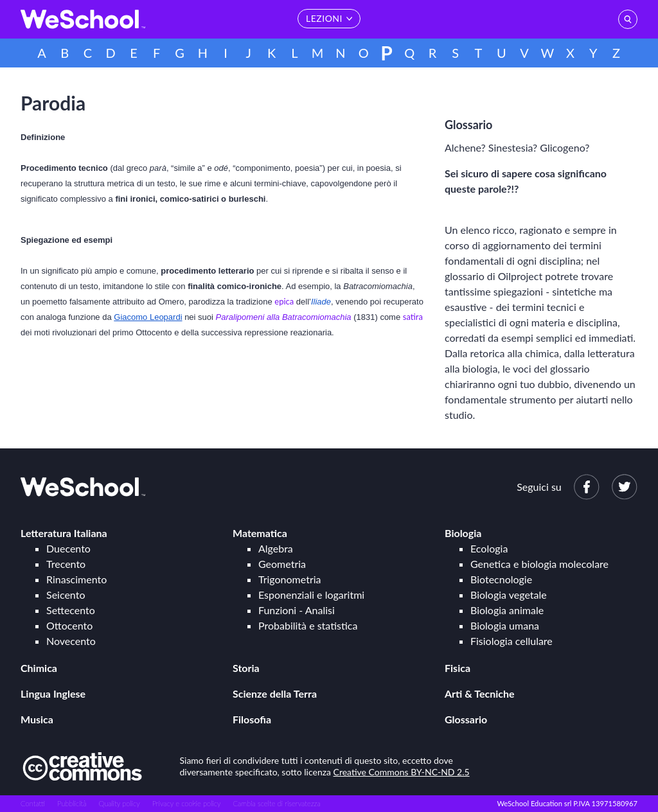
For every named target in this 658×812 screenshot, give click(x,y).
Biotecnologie (501, 579)
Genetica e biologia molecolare (539, 564)
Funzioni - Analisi (297, 610)
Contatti (33, 803)
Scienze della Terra (275, 693)
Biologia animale (507, 610)
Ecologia (489, 548)
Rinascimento (76, 579)
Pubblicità (72, 803)
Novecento (71, 641)
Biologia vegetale (509, 595)
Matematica (260, 533)
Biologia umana (505, 625)
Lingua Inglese (53, 693)
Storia (246, 668)
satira (413, 317)
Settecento (71, 610)
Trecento (66, 564)
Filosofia (252, 719)
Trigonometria (290, 579)
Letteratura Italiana (64, 533)
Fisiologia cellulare (511, 641)
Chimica (39, 668)
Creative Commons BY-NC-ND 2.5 (402, 772)
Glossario (466, 719)
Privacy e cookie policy (187, 803)
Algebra (276, 548)
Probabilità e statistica (308, 625)
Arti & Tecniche (480, 693)
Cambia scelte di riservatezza (276, 803)
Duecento (68, 548)
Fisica (458, 668)
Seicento (66, 595)
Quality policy (119, 803)
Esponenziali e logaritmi (311, 595)
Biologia (463, 533)
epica (284, 301)
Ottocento (69, 625)
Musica (37, 719)
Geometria (282, 564)
